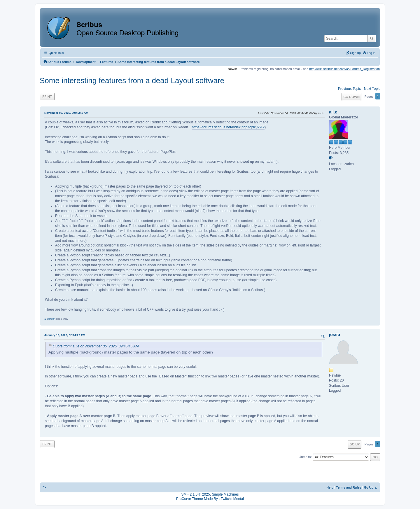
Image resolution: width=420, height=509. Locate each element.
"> (44, 487)
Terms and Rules (349, 487)
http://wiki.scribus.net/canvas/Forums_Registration (344, 69)
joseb (335, 335)
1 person (50, 319)
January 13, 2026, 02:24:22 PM (65, 335)
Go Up (355, 444)
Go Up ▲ (371, 487)
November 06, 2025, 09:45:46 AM (66, 113)
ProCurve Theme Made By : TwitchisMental (210, 499)
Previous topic (349, 89)
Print (47, 96)
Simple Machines (225, 494)
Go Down (351, 97)
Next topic (372, 89)
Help (330, 487)
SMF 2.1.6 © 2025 (196, 494)
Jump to (305, 457)
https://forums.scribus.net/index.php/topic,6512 (228, 127)
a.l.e (333, 112)
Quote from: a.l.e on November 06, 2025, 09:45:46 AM (96, 346)
